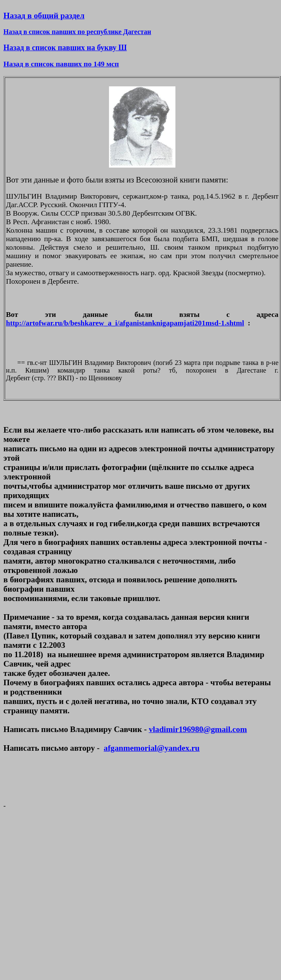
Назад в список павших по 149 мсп (61, 64)
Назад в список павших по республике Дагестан (77, 32)
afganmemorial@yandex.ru (152, 748)
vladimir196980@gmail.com (198, 729)
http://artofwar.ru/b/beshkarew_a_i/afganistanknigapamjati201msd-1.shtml (125, 323)
